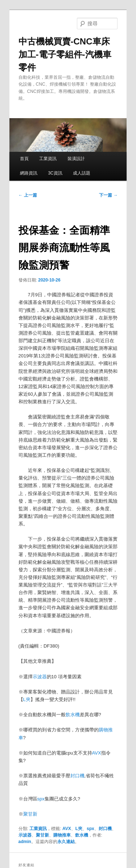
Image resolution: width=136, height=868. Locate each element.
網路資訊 (29, 173)
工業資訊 (48, 159)
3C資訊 (55, 173)
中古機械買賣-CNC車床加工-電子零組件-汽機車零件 (65, 54)
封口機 (77, 776)
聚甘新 (30, 814)
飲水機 (73, 715)
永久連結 (66, 842)
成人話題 (82, 173)
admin (25, 842)
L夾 (27, 699)
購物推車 (62, 835)
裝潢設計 (76, 159)
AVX (97, 753)
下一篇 (108, 195)
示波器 (40, 677)
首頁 (24, 159)
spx (41, 799)
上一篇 (28, 195)
